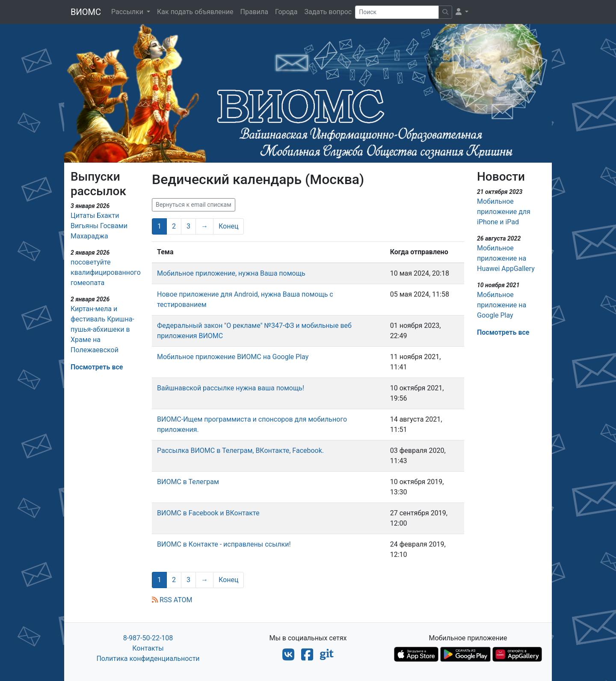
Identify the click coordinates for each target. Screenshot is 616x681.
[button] (462, 12)
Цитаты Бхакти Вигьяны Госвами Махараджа (99, 226)
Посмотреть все (97, 367)
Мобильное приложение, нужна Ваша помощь (231, 273)
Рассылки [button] (128, 12)
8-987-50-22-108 (148, 638)
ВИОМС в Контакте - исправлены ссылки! (224, 544)
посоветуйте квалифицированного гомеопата (106, 272)
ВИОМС (86, 12)
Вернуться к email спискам (194, 205)
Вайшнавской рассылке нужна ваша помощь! (231, 388)
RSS (162, 600)
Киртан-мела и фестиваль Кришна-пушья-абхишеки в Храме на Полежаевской (102, 329)
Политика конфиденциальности (148, 659)
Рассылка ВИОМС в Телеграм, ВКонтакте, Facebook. (240, 451)
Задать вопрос (328, 12)
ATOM (183, 600)
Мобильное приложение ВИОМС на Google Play (233, 357)
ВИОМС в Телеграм (188, 482)
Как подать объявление (195, 12)
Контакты (148, 648)
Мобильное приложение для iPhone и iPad (504, 212)
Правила (254, 12)
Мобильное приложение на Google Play (502, 305)
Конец (228, 226)
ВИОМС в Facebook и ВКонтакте (208, 513)
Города (286, 12)
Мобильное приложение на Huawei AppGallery (506, 258)
